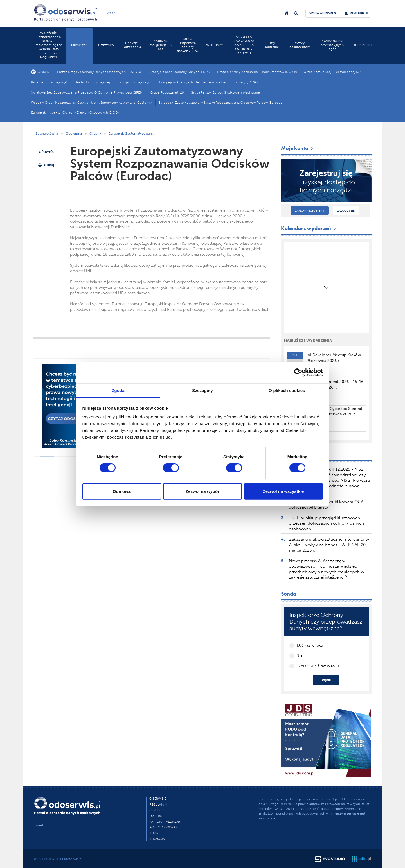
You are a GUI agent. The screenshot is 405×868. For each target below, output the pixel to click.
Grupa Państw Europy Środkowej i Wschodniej (226, 92)
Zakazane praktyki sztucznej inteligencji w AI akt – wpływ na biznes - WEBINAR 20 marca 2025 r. (329, 545)
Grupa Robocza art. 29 (167, 92)
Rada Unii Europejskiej (93, 82)
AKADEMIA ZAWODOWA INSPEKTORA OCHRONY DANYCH (244, 45)
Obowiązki (79, 45)
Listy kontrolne (272, 45)
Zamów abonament (310, 211)
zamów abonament (323, 13)
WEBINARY (215, 45)
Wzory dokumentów (300, 45)
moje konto (356, 13)
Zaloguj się (346, 211)
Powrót (46, 152)
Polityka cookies (163, 827)
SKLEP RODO (362, 45)
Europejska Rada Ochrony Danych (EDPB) (179, 72)
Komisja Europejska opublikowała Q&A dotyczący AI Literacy (326, 505)
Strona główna (47, 133)
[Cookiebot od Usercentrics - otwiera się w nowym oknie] (298, 373)
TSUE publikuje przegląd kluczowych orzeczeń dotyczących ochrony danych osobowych (326, 523)
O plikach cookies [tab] (287, 390)
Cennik (155, 810)
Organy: (41, 72)
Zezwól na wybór (202, 491)
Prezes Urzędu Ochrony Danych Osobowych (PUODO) (99, 72)
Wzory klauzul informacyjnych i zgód (333, 45)
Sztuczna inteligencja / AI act (160, 45)
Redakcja (157, 839)
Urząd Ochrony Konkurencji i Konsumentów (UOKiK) (257, 72)
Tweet (110, 13)
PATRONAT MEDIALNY (165, 822)
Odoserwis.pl (72, 859)
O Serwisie (158, 799)
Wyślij (326, 680)
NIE (299, 655)
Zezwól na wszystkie (283, 491)
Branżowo (106, 45)
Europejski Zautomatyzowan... (131, 133)
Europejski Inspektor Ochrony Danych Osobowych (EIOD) (75, 112)
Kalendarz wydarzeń (309, 228)
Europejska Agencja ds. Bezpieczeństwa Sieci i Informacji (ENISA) (208, 82)
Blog (154, 833)
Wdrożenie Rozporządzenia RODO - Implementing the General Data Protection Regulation (48, 45)
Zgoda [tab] (118, 390)
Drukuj (46, 165)
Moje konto (298, 148)
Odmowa (122, 491)
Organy (95, 133)
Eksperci (156, 816)
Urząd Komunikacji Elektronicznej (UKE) (334, 72)
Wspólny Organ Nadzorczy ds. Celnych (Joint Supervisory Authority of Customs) (91, 103)
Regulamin (158, 805)
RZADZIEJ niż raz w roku (318, 666)
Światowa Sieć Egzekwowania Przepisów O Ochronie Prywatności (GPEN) (87, 92)
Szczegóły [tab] (202, 390)
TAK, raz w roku (310, 645)
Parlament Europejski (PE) (50, 82)
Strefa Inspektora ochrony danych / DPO (188, 45)
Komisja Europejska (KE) (135, 82)
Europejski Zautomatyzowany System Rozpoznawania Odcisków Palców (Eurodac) (221, 103)
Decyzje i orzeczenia (132, 45)
